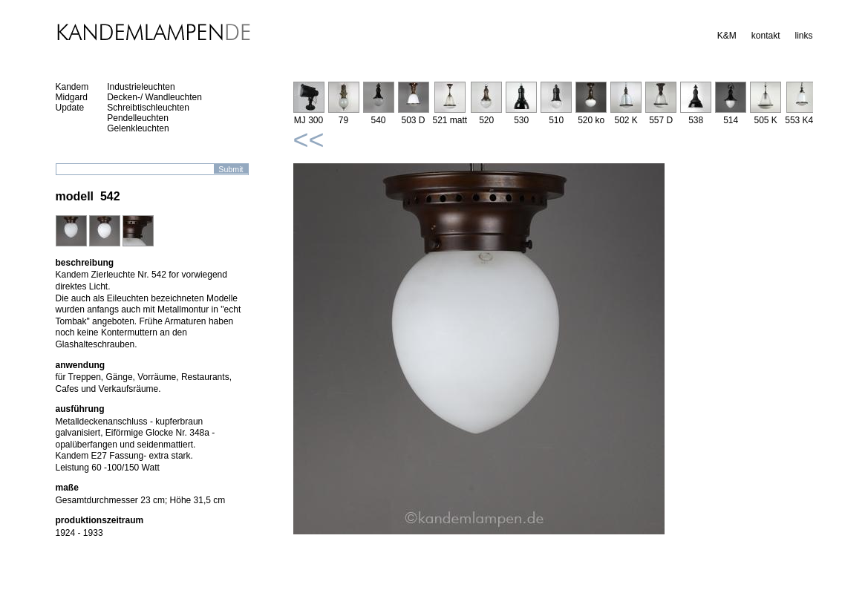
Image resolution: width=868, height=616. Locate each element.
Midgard (72, 97)
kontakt (766, 36)
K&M (727, 36)
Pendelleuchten (138, 118)
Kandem (72, 87)
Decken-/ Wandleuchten (154, 97)
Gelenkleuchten (138, 128)
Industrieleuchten (141, 87)
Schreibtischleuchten (148, 108)
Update (70, 108)
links (803, 36)
